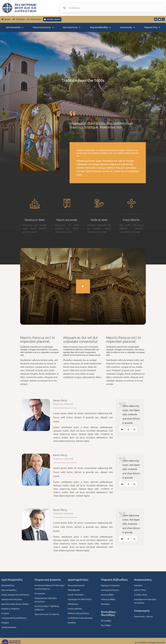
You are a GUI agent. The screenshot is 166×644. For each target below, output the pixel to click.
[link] (83, 286)
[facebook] (128, 429)
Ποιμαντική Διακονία (43, 27)
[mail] (122, 429)
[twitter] (134, 429)
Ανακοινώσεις (127, 27)
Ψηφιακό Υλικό (152, 27)
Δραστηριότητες (72, 27)
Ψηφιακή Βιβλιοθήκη (100, 27)
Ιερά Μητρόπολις (15, 27)
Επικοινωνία (142, 611)
